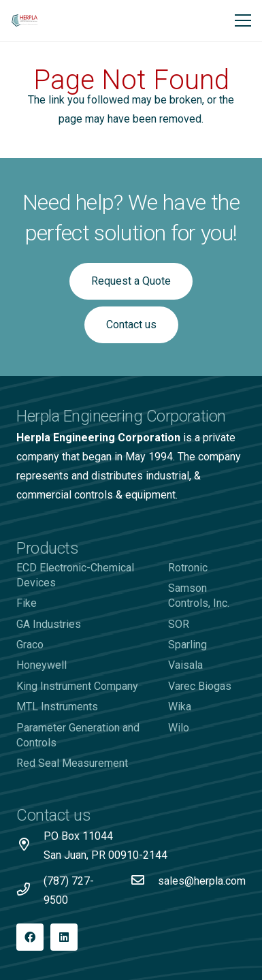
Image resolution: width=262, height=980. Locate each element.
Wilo (179, 728)
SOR (179, 624)
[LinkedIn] (64, 937)
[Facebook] (30, 937)
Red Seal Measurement (72, 763)
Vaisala (185, 665)
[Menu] (243, 20)
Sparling (187, 645)
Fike (27, 603)
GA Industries (49, 624)
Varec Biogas (200, 686)
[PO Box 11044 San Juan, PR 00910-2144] (30, 846)
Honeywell (42, 665)
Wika (180, 707)
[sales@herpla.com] (144, 881)
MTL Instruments (57, 707)
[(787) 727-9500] (30, 891)
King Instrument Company (77, 686)
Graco (30, 645)
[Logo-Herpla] (25, 20)
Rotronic (188, 568)
